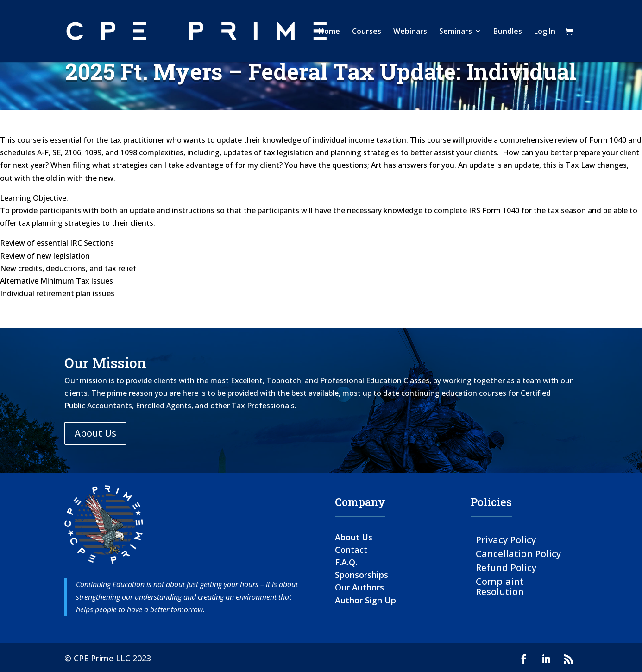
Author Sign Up (365, 600)
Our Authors (359, 587)
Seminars (456, 32)
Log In (545, 32)
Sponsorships (362, 575)
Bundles (508, 32)
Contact (351, 550)
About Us (95, 433)
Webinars (410, 32)
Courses (367, 32)
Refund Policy (506, 567)
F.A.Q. (346, 562)
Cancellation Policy (518, 553)
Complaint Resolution (500, 586)
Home (329, 32)
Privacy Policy (506, 539)
